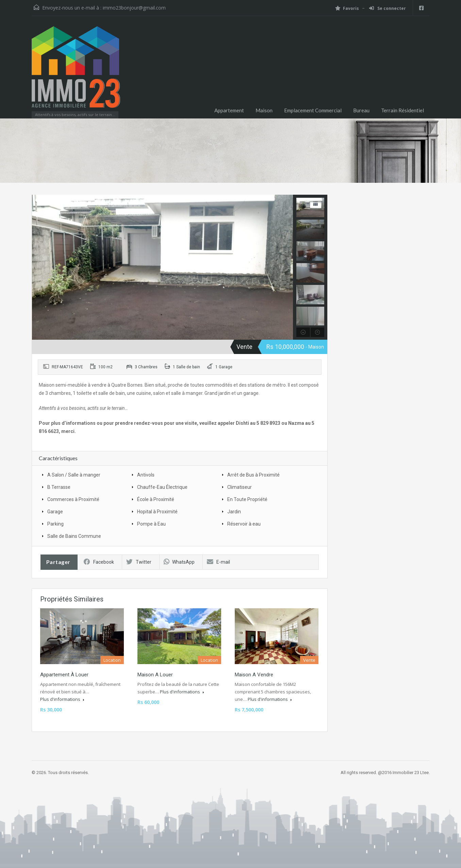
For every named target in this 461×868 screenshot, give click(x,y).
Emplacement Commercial (313, 110)
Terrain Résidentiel (402, 110)
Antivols (146, 475)
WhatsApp (179, 562)
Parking (55, 524)
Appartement (229, 110)
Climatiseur (240, 487)
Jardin (234, 512)
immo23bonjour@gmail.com (134, 8)
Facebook (99, 562)
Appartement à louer (64, 675)
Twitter (139, 562)
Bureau (361, 110)
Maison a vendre (254, 675)
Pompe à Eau (151, 524)
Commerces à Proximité (73, 499)
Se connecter (388, 8)
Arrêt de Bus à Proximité (253, 475)
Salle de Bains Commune (74, 536)
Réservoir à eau (244, 524)
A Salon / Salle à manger (74, 475)
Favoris (347, 8)
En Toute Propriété (247, 499)
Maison (264, 110)
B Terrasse (59, 487)
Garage (55, 512)
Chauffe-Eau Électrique (162, 487)
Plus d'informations (62, 699)
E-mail (218, 562)
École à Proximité (156, 499)
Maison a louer (155, 675)
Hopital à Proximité (157, 512)
